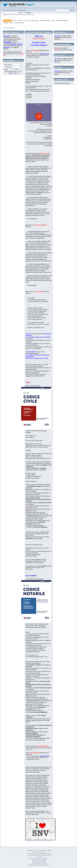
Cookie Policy (38, 855)
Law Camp (29, 749)
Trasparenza (39, 857)
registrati (24, 10)
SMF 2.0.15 (32, 858)
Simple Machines (45, 858)
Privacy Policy (31, 855)
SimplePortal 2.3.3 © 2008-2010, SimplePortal (39, 865)
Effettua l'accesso (13, 10)
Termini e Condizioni (46, 855)
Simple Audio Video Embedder (39, 860)
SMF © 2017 (38, 858)
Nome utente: (8, 65)
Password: (9, 67)
